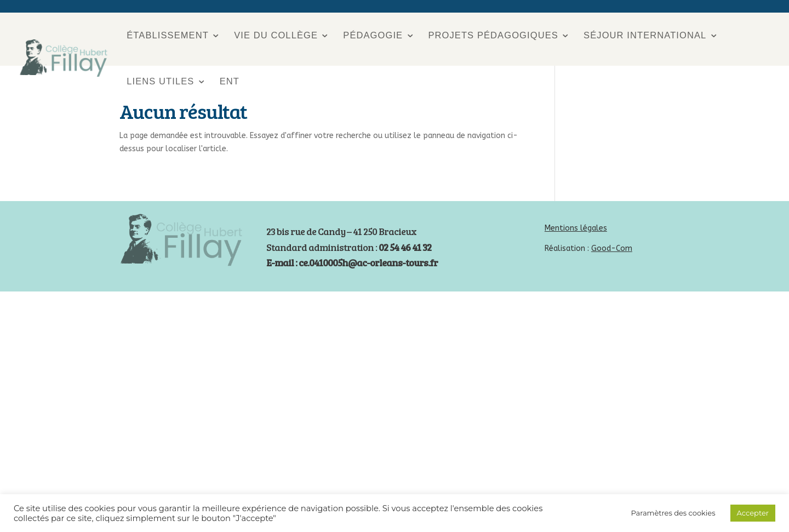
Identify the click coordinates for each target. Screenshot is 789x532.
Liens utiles (160, 81)
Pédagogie (373, 35)
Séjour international (645, 35)
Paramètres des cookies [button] (673, 513)
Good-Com (612, 248)
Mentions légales (576, 228)
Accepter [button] (753, 513)
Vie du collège (276, 35)
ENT (230, 81)
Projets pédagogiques (493, 35)
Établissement (168, 35)
